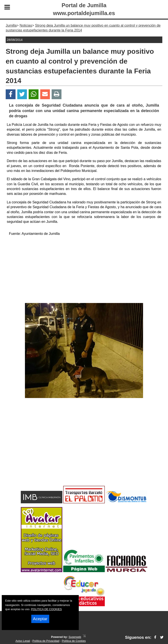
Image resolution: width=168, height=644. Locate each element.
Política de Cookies (74, 641)
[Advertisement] (84, 270)
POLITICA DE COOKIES (46, 609)
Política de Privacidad (46, 641)
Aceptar (40, 619)
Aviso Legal (23, 641)
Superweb (75, 637)
